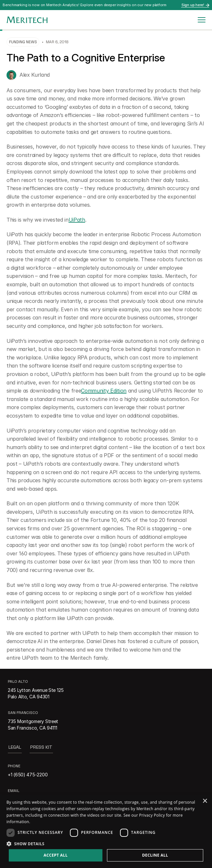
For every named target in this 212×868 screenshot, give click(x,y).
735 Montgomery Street (33, 721)
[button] (106, 843)
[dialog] (106, 831)
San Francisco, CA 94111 (33, 728)
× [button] (205, 801)
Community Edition (104, 391)
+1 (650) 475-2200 (28, 775)
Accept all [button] (56, 855)
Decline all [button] (155, 855)
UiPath (77, 220)
